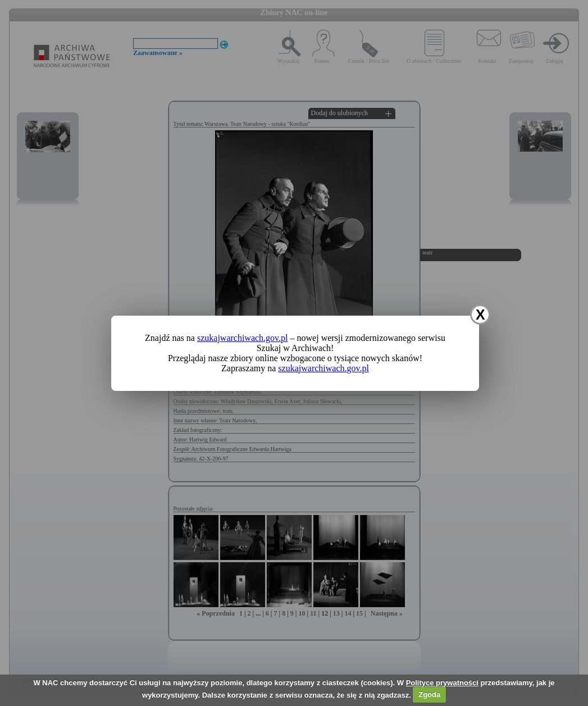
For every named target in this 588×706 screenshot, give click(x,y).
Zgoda (429, 694)
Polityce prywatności (442, 683)
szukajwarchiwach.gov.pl (243, 338)
